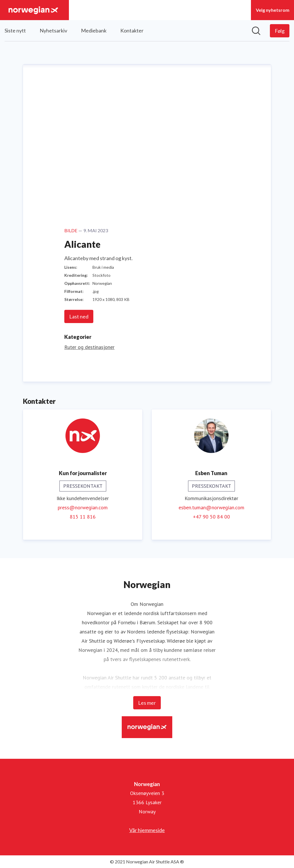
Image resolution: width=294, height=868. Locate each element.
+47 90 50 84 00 (211, 517)
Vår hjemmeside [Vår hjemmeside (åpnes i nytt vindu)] (147, 830)
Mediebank (94, 30)
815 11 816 (83, 517)
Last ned (79, 316)
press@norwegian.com (83, 507)
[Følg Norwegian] (280, 31)
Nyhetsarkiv (53, 30)
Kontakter (132, 30)
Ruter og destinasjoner (89, 347)
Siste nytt (15, 30)
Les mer (147, 703)
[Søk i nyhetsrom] (256, 31)
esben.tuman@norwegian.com (211, 507)
